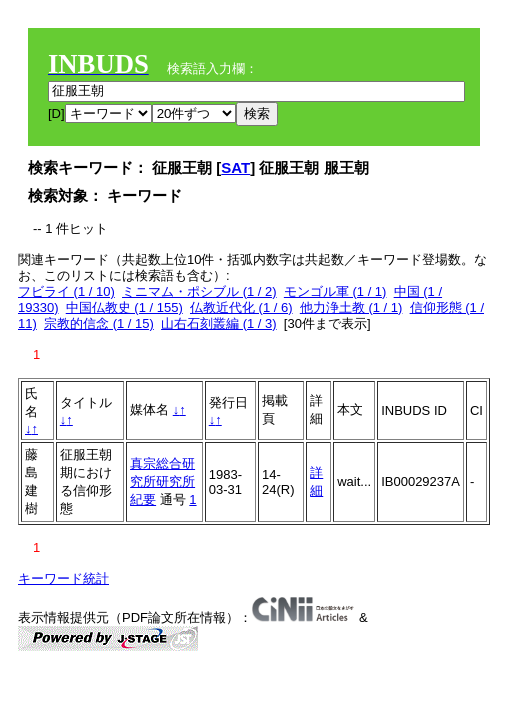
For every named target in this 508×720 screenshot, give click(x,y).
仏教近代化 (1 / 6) (241, 307)
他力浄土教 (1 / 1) (351, 307)
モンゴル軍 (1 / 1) (335, 291)
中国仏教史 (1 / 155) (124, 307)
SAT (235, 167)
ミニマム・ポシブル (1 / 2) (199, 291)
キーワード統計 (63, 578)
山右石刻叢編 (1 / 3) (219, 323)
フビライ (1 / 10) (66, 291)
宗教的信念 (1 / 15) (99, 323)
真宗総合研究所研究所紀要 (162, 481)
